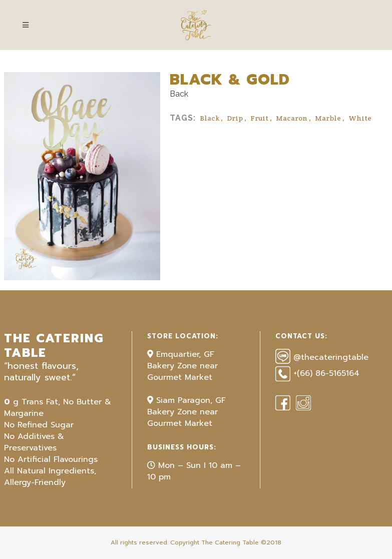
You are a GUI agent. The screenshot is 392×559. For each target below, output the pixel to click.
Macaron (292, 118)
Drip (235, 118)
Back (179, 94)
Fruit (259, 118)
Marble (328, 118)
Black (210, 118)
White (360, 118)
